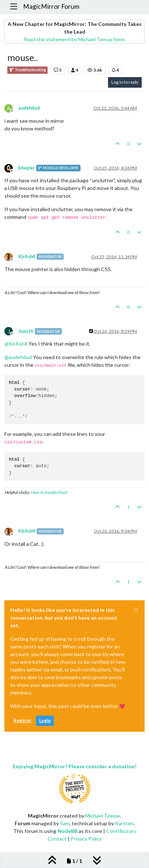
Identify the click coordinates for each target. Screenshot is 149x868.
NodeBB (68, 831)
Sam (65, 823)
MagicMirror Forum (51, 6)
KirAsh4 (27, 257)
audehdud (29, 108)
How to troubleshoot (49, 492)
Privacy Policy (86, 839)
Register (23, 721)
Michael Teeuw (103, 816)
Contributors (121, 831)
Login (45, 721)
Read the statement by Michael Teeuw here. (75, 39)
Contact (57, 839)
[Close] (136, 610)
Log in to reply (125, 82)
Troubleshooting (27, 70)
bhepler (27, 168)
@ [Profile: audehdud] (18, 357)
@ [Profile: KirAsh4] (16, 344)
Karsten (124, 823)
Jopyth (26, 331)
